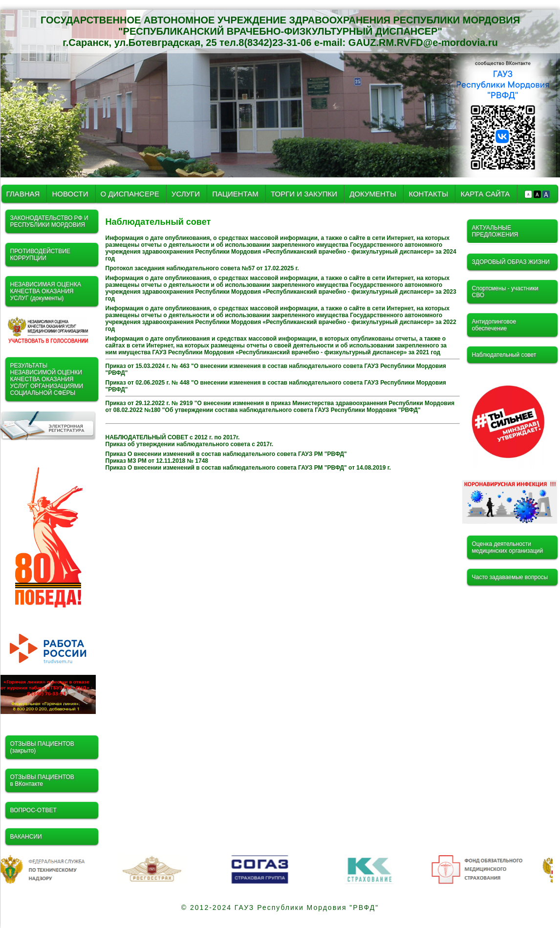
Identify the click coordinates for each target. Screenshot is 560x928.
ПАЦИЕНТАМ (235, 194)
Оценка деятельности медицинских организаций (508, 547)
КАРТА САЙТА (485, 194)
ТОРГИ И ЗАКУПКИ (305, 194)
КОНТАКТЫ (428, 194)
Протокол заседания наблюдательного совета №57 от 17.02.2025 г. (202, 268)
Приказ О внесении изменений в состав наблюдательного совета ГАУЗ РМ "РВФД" (226, 454)
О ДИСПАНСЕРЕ (130, 194)
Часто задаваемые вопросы (510, 577)
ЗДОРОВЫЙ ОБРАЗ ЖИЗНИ (511, 262)
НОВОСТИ (70, 194)
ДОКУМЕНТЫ (374, 194)
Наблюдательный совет (504, 355)
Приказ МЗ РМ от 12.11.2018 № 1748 (157, 461)
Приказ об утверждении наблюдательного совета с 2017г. (190, 444)
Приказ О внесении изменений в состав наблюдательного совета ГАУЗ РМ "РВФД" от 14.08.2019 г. (248, 468)
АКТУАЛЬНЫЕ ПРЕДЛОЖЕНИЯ (495, 231)
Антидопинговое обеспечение (494, 325)
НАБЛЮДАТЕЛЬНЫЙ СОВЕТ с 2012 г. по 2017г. (173, 437)
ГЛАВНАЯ (23, 194)
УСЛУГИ (187, 194)
